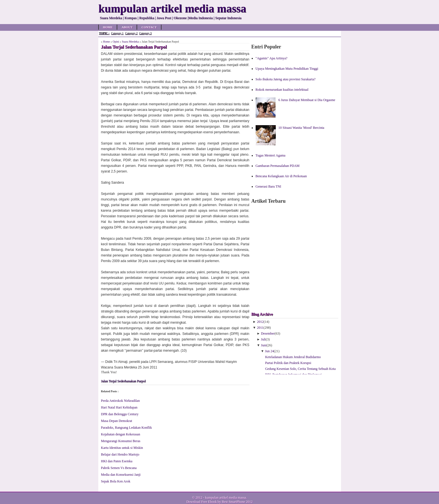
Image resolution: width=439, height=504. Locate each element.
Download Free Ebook (202, 502)
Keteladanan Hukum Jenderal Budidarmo (293, 357)
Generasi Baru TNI (268, 186)
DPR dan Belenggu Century (120, 414)
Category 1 (117, 33)
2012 (260, 322)
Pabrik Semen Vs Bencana (119, 468)
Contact (149, 27)
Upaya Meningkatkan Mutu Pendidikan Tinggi (287, 69)
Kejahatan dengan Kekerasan (121, 434)
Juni (264, 345)
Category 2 (131, 33)
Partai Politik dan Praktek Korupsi (288, 363)
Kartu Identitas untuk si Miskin (122, 448)
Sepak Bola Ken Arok (116, 481)
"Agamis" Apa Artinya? (272, 58)
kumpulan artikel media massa (225, 498)
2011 (260, 328)
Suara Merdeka (130, 42)
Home (108, 27)
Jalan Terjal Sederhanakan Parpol (123, 381)
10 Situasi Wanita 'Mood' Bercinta (301, 128)
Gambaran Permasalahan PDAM (278, 166)
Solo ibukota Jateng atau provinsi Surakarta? (286, 79)
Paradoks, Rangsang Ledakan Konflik (127, 428)
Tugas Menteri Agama (271, 155)
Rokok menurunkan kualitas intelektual (282, 90)
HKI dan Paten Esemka (117, 461)
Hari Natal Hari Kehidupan (119, 407)
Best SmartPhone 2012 (237, 502)
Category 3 (145, 33)
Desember (268, 333)
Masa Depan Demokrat (117, 421)
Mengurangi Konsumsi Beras (121, 441)
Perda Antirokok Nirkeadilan (121, 401)
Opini (116, 42)
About (127, 27)
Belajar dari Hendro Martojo (120, 454)
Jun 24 (270, 351)
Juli (263, 339)
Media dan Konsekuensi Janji (121, 475)
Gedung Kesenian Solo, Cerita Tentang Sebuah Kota (300, 369)
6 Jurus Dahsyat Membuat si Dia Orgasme (307, 100)
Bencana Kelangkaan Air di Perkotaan (281, 176)
